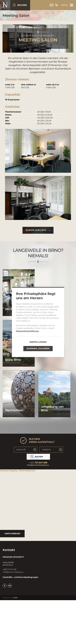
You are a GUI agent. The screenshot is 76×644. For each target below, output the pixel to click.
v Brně (21, 471)
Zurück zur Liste (36, 230)
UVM (15, 598)
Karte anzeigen (12, 534)
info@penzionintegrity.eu (38, 465)
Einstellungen (38, 342)
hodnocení (30, 471)
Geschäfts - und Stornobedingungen (20, 577)
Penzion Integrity (9, 471)
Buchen (22, 5)
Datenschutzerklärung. (27, 331)
